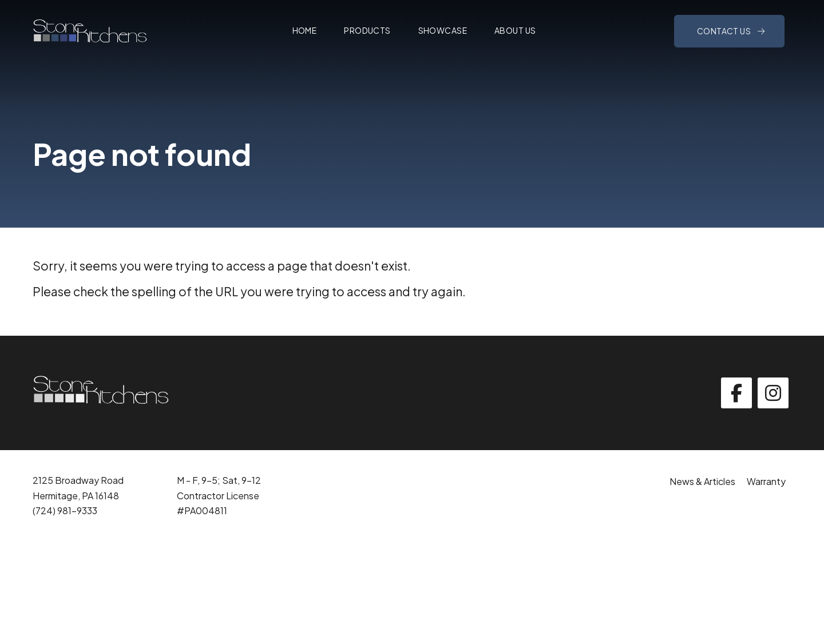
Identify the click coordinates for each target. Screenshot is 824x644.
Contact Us (725, 31)
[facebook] (736, 393)
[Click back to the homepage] (90, 31)
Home (305, 30)
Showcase (443, 30)
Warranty (766, 481)
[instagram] (773, 393)
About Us (515, 30)
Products (367, 30)
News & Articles (702, 481)
